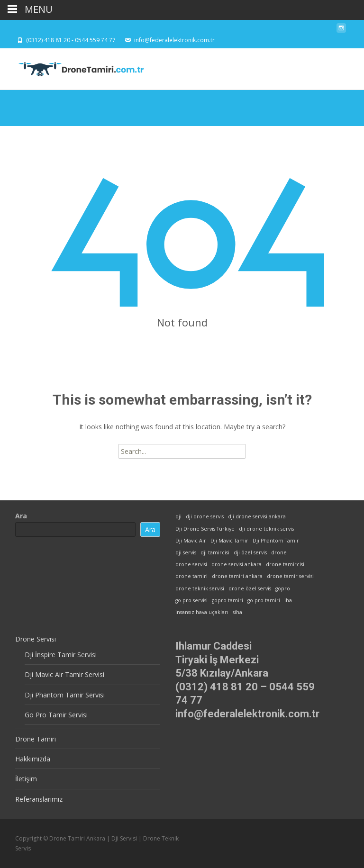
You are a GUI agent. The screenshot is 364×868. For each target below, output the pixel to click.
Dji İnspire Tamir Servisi (61, 655)
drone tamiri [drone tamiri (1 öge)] (191, 576)
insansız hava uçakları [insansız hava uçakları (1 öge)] (202, 612)
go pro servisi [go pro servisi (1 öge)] (191, 600)
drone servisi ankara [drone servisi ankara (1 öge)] (237, 564)
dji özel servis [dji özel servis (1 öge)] (250, 552)
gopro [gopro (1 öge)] (283, 588)
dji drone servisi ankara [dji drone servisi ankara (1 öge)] (257, 516)
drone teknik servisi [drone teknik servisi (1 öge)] (200, 588)
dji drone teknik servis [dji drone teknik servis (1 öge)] (266, 529)
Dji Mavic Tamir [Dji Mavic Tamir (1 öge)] (229, 541)
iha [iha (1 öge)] (288, 600)
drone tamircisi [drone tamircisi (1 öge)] (285, 564)
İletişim (26, 779)
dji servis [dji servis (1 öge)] (186, 552)
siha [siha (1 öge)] (237, 612)
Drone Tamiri (36, 739)
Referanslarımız (39, 799)
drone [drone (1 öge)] (279, 552)
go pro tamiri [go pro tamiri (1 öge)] (264, 600)
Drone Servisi (36, 639)
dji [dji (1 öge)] (178, 516)
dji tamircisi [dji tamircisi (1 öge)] (215, 552)
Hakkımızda (33, 759)
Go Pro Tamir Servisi (56, 715)
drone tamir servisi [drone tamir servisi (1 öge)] (290, 576)
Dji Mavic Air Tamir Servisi (64, 674)
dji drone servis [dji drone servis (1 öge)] (205, 516)
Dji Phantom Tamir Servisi (65, 695)
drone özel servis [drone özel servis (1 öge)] (250, 588)
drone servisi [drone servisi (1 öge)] (191, 564)
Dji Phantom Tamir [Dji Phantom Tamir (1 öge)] (276, 541)
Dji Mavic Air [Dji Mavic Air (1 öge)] (191, 541)
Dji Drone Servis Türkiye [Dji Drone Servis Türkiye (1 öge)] (205, 529)
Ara (21, 516)
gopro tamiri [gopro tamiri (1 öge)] (227, 600)
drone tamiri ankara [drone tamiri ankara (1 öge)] (237, 576)
